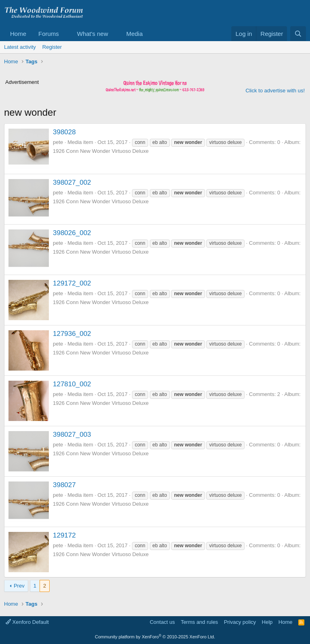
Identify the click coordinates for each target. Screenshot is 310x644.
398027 (64, 485)
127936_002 (72, 334)
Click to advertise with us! (275, 91)
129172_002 (72, 283)
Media (135, 34)
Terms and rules (199, 622)
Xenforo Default (27, 622)
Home (18, 34)
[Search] (298, 34)
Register (52, 47)
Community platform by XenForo (155, 637)
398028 (64, 132)
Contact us (162, 622)
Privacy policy (240, 622)
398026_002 (72, 233)
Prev (19, 586)
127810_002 (72, 384)
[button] (65, 34)
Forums (49, 34)
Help (267, 622)
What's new (93, 34)
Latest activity (20, 47)
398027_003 (72, 435)
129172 (64, 535)
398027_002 (72, 182)
